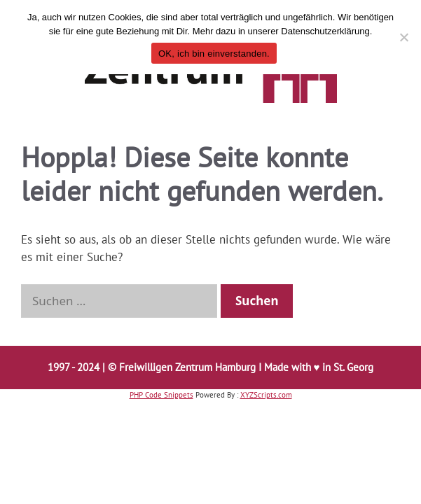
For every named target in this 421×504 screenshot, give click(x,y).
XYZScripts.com (266, 395)
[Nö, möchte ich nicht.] (403, 37)
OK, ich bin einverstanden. (214, 54)
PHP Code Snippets (161, 395)
